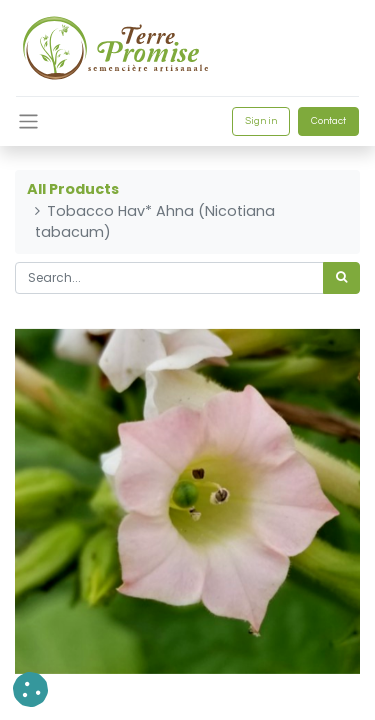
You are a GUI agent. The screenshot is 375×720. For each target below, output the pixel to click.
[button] (30, 689)
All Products (73, 189)
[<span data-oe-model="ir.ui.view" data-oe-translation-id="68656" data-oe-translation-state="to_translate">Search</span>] (341, 278)
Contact (328, 121)
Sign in (261, 121)
